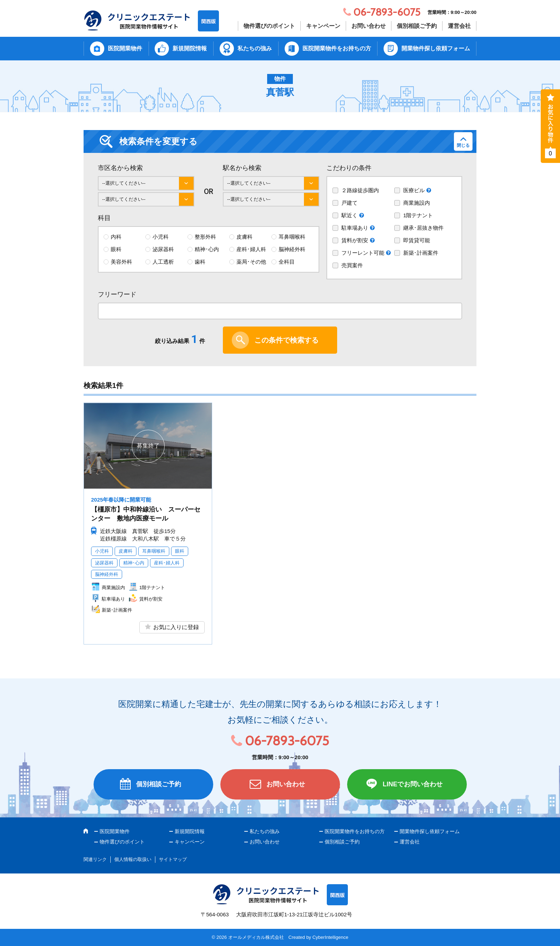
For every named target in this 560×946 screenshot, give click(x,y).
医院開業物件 (125, 48)
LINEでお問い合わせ (412, 784)
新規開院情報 (190, 48)
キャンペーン (323, 26)
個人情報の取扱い (133, 859)
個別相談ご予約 (417, 26)
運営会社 (459, 26)
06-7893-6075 (287, 741)
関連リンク (95, 859)
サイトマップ (173, 859)
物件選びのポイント (269, 26)
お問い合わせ (369, 26)
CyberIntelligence (330, 937)
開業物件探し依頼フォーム (436, 48)
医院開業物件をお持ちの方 (337, 48)
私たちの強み (255, 48)
